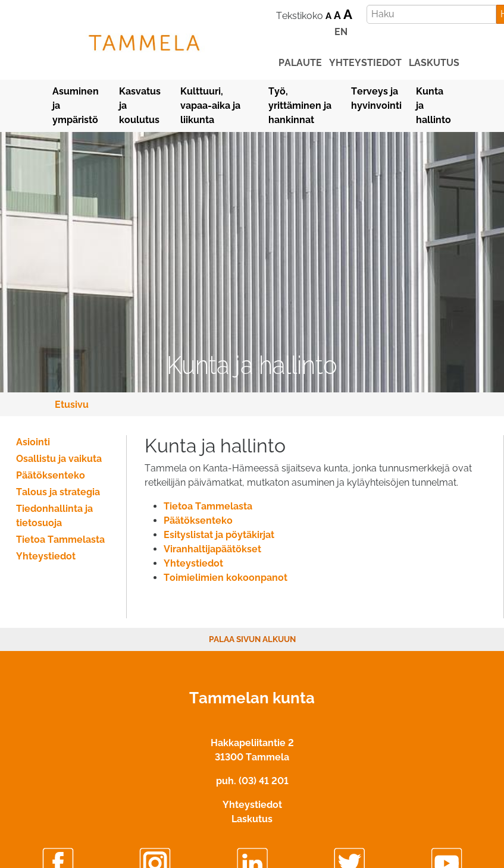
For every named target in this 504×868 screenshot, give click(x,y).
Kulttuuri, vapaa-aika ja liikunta (210, 106)
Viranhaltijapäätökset (212, 549)
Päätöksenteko (198, 521)
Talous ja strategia (58, 492)
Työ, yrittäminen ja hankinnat (300, 106)
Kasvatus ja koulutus (140, 106)
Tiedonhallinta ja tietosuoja (54, 516)
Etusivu (72, 405)
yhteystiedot (365, 63)
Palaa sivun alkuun (252, 639)
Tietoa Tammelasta (208, 506)
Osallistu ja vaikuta (59, 459)
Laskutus (252, 819)
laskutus (434, 63)
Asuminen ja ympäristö (76, 106)
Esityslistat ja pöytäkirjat (219, 535)
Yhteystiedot (193, 563)
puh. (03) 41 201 (252, 781)
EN (341, 32)
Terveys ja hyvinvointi (376, 98)
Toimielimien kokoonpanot (226, 578)
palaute (300, 63)
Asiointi (33, 442)
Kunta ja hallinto (433, 106)
